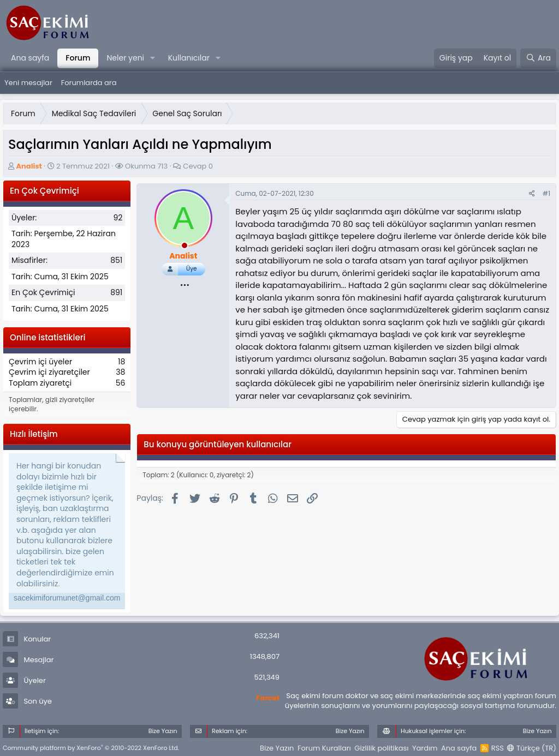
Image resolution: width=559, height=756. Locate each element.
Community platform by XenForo (91, 748)
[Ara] (538, 58)
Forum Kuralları (324, 748)
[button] (153, 58)
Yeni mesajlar (28, 83)
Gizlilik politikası (381, 748)
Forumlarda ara (89, 83)
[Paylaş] (532, 194)
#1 (546, 193)
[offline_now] (185, 247)
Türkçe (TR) (532, 748)
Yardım (425, 748)
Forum (78, 58)
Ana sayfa (30, 58)
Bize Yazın (277, 748)
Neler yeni (125, 58)
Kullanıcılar (189, 58)
